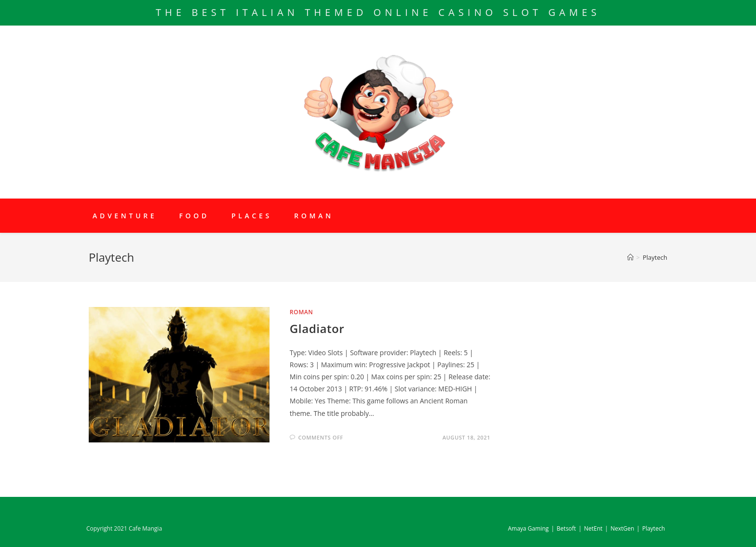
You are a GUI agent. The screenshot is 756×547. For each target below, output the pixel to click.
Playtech (654, 528)
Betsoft (567, 528)
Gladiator (317, 328)
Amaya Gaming (528, 528)
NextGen (622, 528)
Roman (302, 312)
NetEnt (593, 528)
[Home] (630, 257)
